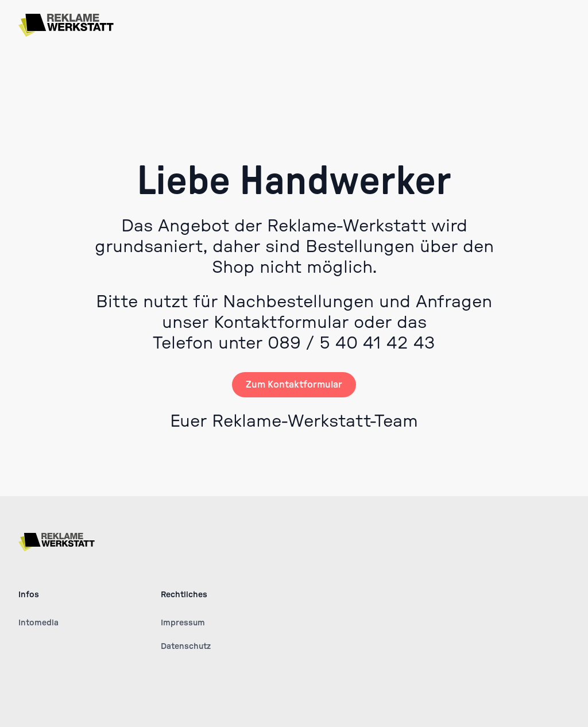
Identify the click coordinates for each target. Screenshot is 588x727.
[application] (585, 724)
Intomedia (38, 623)
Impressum (183, 623)
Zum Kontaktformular (294, 385)
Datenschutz (186, 647)
